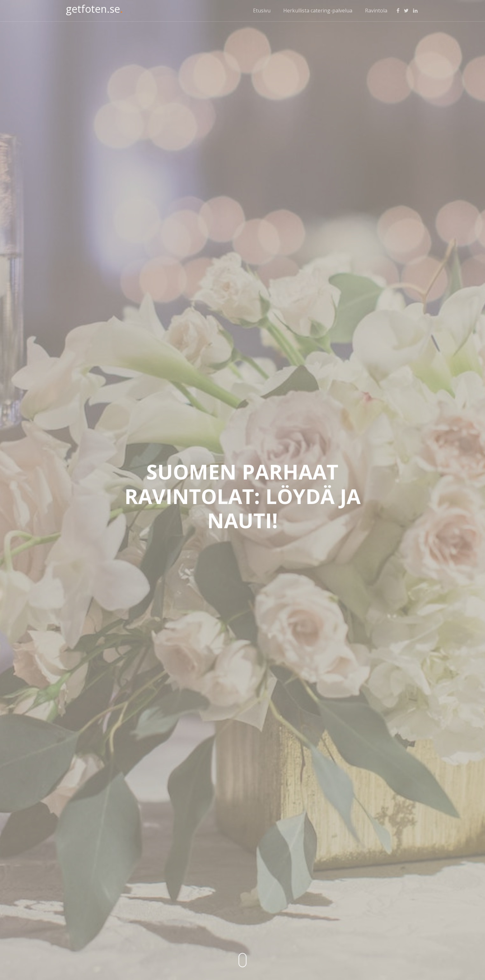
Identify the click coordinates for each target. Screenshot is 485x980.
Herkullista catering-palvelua (318, 11)
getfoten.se (94, 9)
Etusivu (262, 11)
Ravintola (376, 11)
